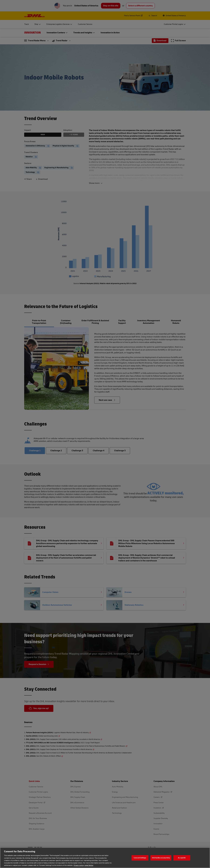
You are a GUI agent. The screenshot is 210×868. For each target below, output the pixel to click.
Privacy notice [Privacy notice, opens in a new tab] (79, 865)
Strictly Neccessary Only (161, 858)
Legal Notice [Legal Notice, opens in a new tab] (89, 865)
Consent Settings (140, 858)
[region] (105, 858)
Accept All (182, 858)
